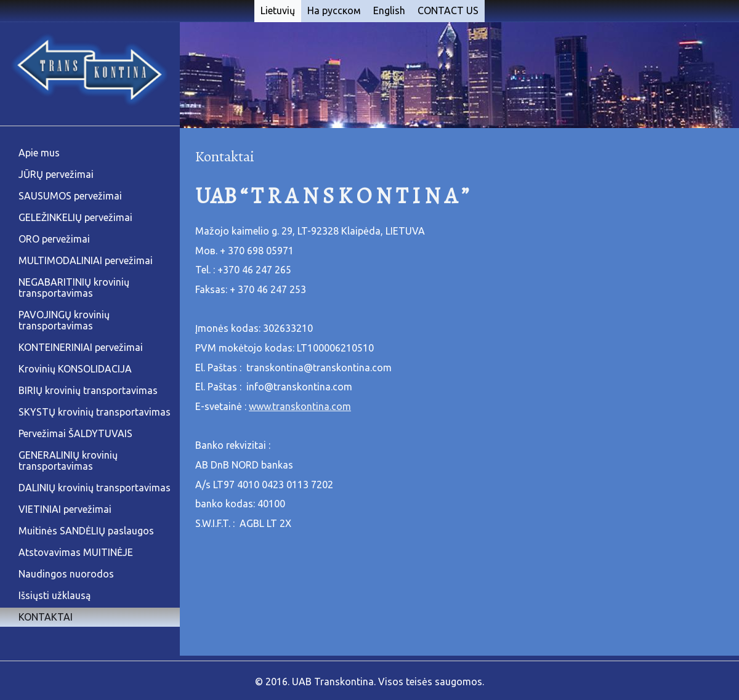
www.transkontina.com (300, 406)
